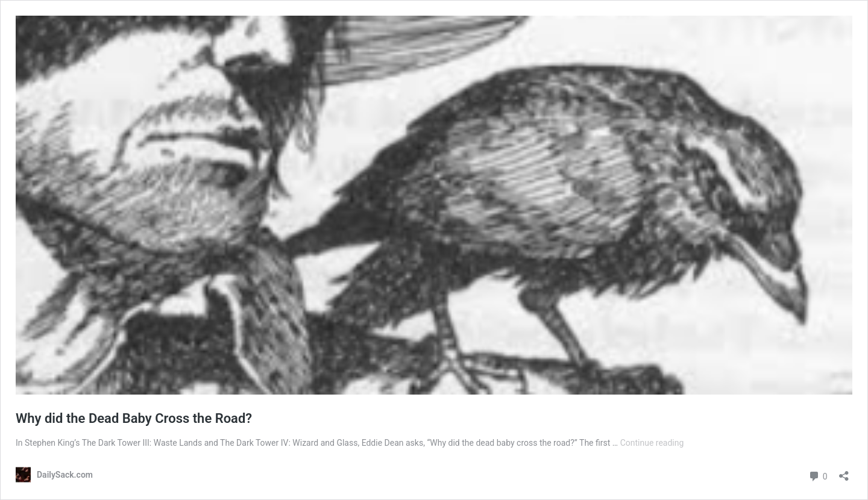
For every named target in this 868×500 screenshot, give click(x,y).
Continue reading (652, 443)
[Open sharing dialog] (844, 472)
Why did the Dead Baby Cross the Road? (134, 418)
